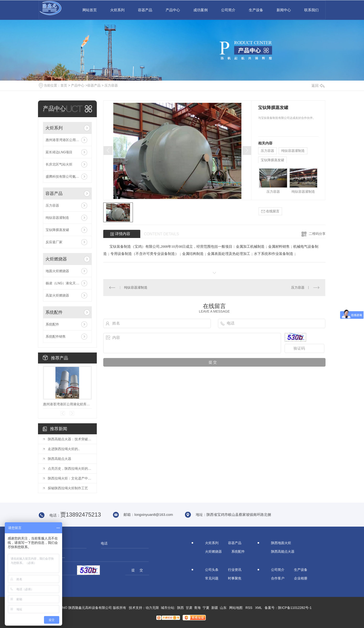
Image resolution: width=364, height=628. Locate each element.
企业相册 (301, 578)
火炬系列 (117, 10)
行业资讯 (235, 570)
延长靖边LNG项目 (59, 152)
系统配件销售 (56, 336)
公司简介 (228, 10)
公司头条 (212, 570)
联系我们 (311, 10)
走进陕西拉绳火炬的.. (64, 449)
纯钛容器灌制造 (57, 218)
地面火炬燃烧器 (57, 271)
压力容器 (111, 85)
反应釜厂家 (54, 242)
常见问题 (212, 578)
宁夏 (206, 608)
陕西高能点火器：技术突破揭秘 (70, 439)
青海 (197, 608)
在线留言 (270, 211)
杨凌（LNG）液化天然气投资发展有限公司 (67, 283)
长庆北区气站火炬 (59, 164)
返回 (318, 85)
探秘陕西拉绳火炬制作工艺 (68, 488)
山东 (223, 608)
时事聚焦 (235, 578)
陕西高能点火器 (60, 459)
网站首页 (90, 10)
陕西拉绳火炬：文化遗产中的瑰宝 (70, 478)
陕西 (180, 608)
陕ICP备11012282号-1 (295, 608)
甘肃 (189, 608)
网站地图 (236, 608)
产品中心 (173, 10)
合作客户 (278, 578)
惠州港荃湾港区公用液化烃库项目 (67, 140)
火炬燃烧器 (56, 259)
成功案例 (201, 10)
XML (259, 608)
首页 (64, 85)
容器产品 (145, 10)
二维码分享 (317, 234)
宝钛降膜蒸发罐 (57, 230)
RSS (249, 608)
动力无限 (152, 608)
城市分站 (168, 608)
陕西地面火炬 (281, 543)
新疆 (215, 608)
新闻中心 (284, 10)
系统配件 (54, 312)
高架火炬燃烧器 (57, 295)
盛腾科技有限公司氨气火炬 (66, 176)
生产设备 (256, 10)
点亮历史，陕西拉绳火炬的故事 (70, 468)
